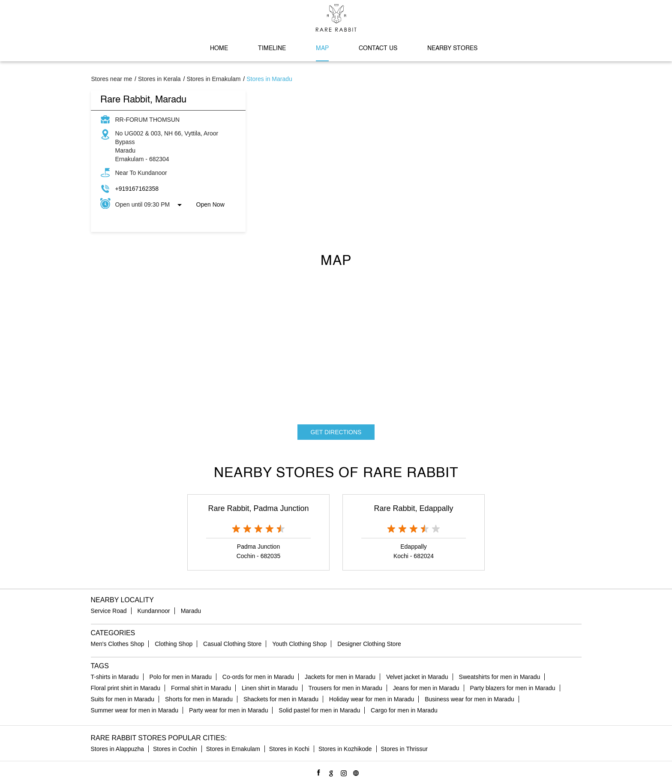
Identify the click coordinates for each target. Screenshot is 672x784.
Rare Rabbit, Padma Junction (258, 508)
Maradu (191, 611)
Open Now (210, 204)
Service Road (109, 611)
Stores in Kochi (289, 749)
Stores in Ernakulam (233, 749)
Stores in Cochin (175, 749)
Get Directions (336, 432)
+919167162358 (137, 189)
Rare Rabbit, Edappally (413, 508)
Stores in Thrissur (404, 749)
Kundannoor (153, 611)
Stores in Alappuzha (118, 749)
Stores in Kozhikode (345, 749)
